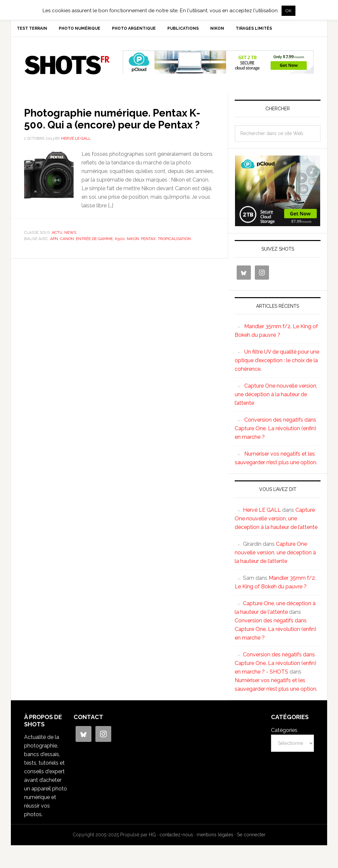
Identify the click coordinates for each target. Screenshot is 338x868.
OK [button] (288, 11)
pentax (148, 253)
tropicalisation (174, 253)
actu (57, 247)
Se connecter (251, 837)
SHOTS (67, 68)
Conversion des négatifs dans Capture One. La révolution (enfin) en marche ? (275, 431)
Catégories (284, 733)
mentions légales (215, 837)
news (70, 247)
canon (67, 253)
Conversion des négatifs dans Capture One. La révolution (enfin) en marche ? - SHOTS (275, 666)
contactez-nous (176, 837)
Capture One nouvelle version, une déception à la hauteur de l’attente (276, 397)
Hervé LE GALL (262, 513)
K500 (120, 253)
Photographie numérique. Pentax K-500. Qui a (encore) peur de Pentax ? (119, 127)
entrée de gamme (94, 253)
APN (54, 253)
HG (152, 837)
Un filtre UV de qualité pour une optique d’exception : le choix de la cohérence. (277, 363)
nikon (133, 253)
